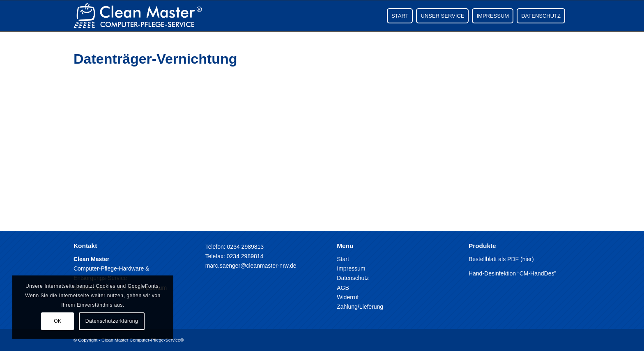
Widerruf (348, 297)
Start (343, 259)
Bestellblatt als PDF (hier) (501, 259)
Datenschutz (353, 278)
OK (58, 321)
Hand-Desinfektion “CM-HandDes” (512, 273)
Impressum (351, 268)
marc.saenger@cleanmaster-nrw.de (251, 266)
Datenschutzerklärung (112, 321)
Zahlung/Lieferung (360, 307)
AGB (343, 288)
